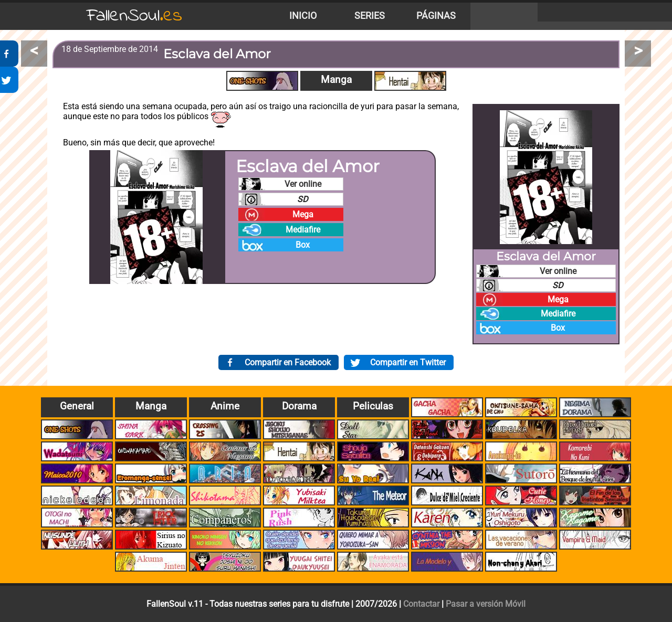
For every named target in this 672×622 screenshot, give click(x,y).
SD (303, 199)
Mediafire (303, 230)
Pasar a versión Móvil (486, 604)
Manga (336, 80)
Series (370, 16)
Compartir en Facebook (288, 362)
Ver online (303, 184)
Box (303, 245)
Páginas (436, 16)
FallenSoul (134, 16)
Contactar (421, 604)
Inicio (303, 16)
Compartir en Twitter (408, 362)
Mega (303, 214)
